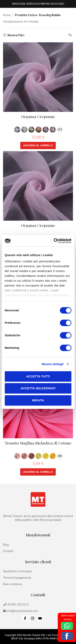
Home (7, 15)
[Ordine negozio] (70, 35)
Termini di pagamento (17, 578)
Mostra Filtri (16, 35)
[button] (38, 145)
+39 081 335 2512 (17, 605)
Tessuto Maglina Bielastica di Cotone (38, 443)
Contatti (8, 551)
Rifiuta (38, 400)
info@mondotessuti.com (22, 611)
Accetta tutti (38, 376)
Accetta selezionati (38, 388)
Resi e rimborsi (12, 584)
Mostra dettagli (52, 364)
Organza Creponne (38, 116)
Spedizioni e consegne (17, 571)
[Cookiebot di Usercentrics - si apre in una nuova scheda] (54, 241)
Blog (6, 545)
